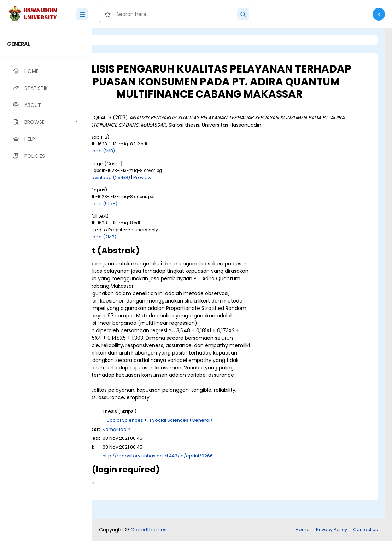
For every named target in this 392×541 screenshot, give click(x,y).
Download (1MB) (154, 171)
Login (122, 40)
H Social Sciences (181, 440)
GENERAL (19, 44)
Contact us (365, 530)
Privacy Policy (332, 530)
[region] (46, 285)
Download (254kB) (167, 197)
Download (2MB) (155, 257)
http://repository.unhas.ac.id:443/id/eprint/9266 (216, 476)
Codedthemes (148, 530)
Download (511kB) (156, 223)
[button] (379, 14)
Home (303, 530)
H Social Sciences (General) (238, 440)
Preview (200, 197)
